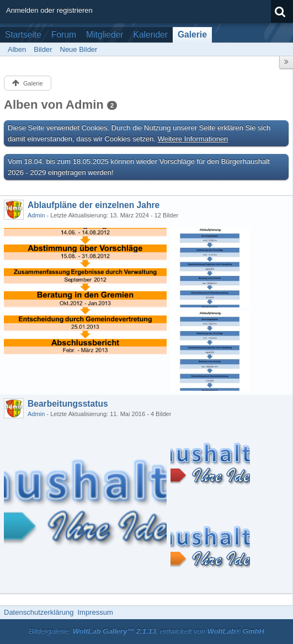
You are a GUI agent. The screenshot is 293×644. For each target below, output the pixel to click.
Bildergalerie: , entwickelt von (146, 631)
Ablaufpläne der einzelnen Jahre (94, 205)
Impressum (95, 612)
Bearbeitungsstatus (68, 404)
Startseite (23, 34)
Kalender (151, 34)
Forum (64, 34)
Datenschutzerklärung (39, 612)
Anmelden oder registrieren (49, 10)
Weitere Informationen (193, 139)
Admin (36, 215)
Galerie (192, 34)
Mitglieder (105, 34)
